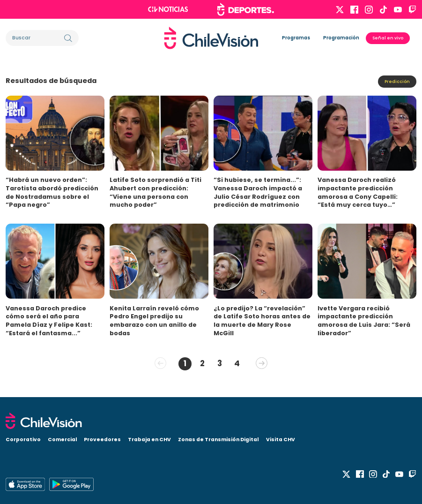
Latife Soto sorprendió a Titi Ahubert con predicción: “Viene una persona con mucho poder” (155, 192)
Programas (296, 38)
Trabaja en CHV (149, 438)
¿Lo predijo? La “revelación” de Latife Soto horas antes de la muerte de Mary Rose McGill (262, 321)
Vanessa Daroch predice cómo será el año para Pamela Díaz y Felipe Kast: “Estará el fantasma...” (49, 321)
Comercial (63, 438)
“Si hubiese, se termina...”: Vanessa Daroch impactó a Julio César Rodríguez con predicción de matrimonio (258, 192)
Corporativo (23, 438)
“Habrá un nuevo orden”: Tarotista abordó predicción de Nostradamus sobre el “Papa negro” (52, 192)
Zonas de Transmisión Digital (218, 438)
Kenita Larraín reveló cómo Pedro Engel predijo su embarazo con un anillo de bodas (154, 321)
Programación (341, 38)
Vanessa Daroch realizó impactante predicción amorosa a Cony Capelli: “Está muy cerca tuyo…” (358, 192)
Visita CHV (281, 438)
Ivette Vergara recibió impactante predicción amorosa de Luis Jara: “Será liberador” (364, 321)
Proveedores (102, 438)
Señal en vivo (388, 38)
